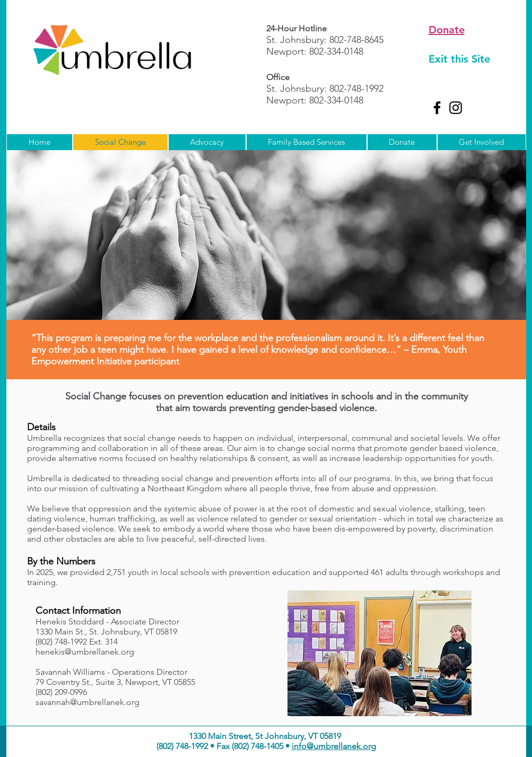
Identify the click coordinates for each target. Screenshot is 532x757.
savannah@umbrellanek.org (88, 702)
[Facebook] (437, 108)
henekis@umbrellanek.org (85, 652)
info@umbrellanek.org (334, 746)
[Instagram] (456, 108)
